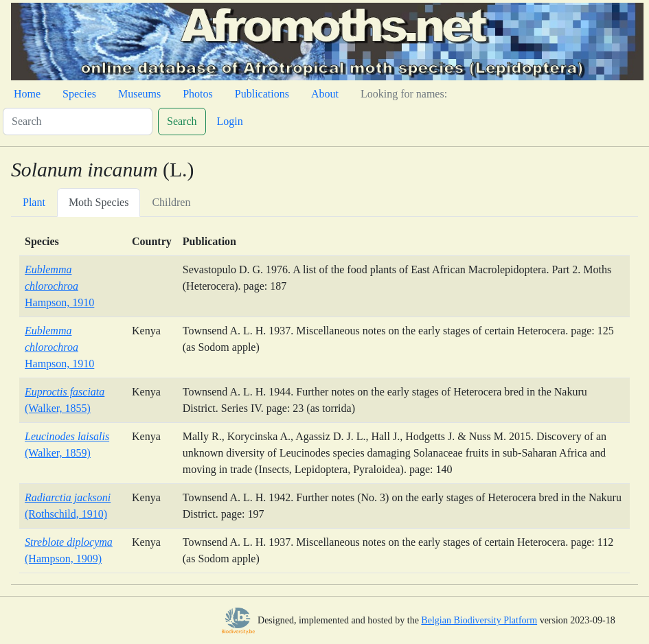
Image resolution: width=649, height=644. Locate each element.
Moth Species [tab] (99, 202)
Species (79, 94)
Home (27, 94)
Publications (262, 94)
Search (182, 121)
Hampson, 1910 (59, 286)
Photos (198, 94)
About (325, 94)
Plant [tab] (34, 202)
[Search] (78, 122)
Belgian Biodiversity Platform (479, 620)
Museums (139, 94)
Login (230, 121)
